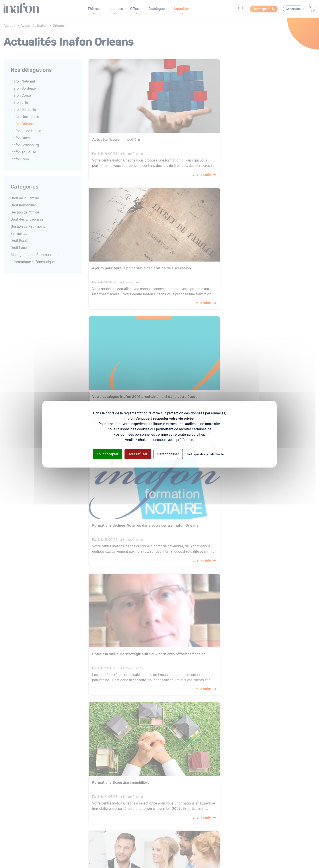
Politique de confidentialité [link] (205, 454)
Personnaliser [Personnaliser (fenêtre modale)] (168, 454)
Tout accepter (107, 454)
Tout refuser (138, 454)
